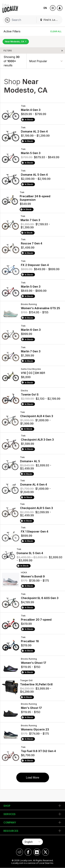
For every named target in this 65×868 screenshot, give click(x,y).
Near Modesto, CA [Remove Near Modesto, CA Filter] (16, 42)
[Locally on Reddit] (20, 852)
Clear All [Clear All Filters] (56, 31)
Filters (8, 51)
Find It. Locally (50, 20)
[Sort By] (46, 61)
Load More (33, 778)
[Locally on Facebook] (28, 852)
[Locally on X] (45, 852)
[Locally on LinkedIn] (37, 852)
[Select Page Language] (32, 842)
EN (45, 8)
